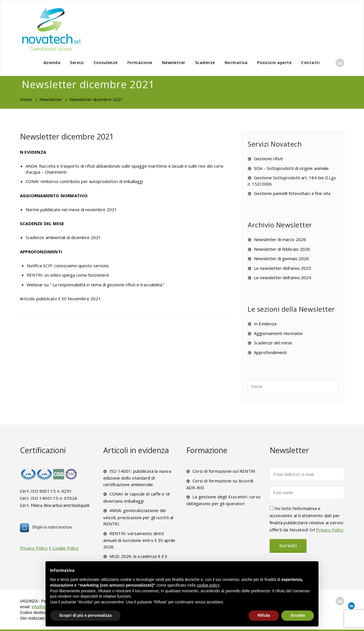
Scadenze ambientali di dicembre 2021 (63, 237)
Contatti (310, 62)
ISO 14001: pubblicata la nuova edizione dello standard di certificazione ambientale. (137, 478)
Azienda (52, 62)
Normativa (236, 62)
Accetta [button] (298, 615)
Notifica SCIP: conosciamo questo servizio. (68, 266)
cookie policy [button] (208, 585)
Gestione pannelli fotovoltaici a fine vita (292, 193)
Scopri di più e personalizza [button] (85, 615)
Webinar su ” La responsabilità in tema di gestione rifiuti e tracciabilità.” (96, 285)
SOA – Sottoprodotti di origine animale (291, 168)
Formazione (140, 62)
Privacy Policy (34, 548)
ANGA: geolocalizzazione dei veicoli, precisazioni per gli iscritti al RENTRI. (138, 517)
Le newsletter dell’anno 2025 (283, 268)
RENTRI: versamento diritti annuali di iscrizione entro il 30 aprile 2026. (139, 540)
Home (26, 99)
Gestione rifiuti (268, 159)
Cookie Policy (66, 548)
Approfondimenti (270, 352)
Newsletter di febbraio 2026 (282, 249)
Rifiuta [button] (264, 615)
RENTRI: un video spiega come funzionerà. (68, 275)
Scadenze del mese (273, 343)
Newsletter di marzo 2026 (280, 239)
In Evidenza (265, 324)
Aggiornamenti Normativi (278, 333)
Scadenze (205, 62)
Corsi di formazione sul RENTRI (224, 471)
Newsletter (174, 62)
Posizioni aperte (274, 62)
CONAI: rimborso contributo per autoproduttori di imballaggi (84, 181)
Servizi (77, 62)
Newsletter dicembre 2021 (67, 136)
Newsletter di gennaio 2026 (281, 258)
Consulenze (106, 62)
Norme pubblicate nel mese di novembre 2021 (71, 209)
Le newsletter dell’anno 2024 (283, 278)
